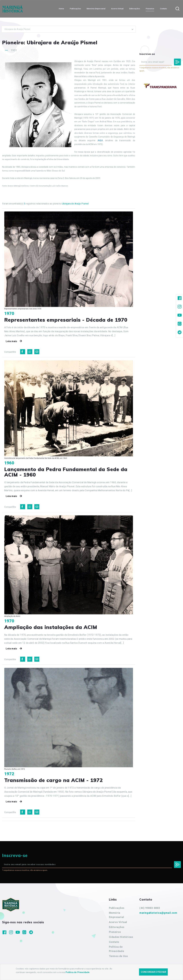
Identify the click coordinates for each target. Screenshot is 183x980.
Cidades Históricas (121, 937)
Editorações (117, 927)
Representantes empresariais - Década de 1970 (66, 320)
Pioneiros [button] (150, 9)
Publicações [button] (75, 9)
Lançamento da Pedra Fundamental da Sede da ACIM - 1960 (66, 472)
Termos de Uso (118, 956)
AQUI (100, 140)
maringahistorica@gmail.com (158, 913)
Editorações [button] (135, 9)
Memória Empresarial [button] (96, 9)
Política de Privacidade (117, 949)
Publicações (117, 908)
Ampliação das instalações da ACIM (51, 627)
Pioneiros (115, 932)
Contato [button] (163, 9)
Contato (114, 942)
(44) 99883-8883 (150, 908)
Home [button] (61, 9)
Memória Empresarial (117, 915)
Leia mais (14, 341)
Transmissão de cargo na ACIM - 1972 (54, 780)
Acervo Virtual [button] (117, 9)
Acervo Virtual (118, 922)
